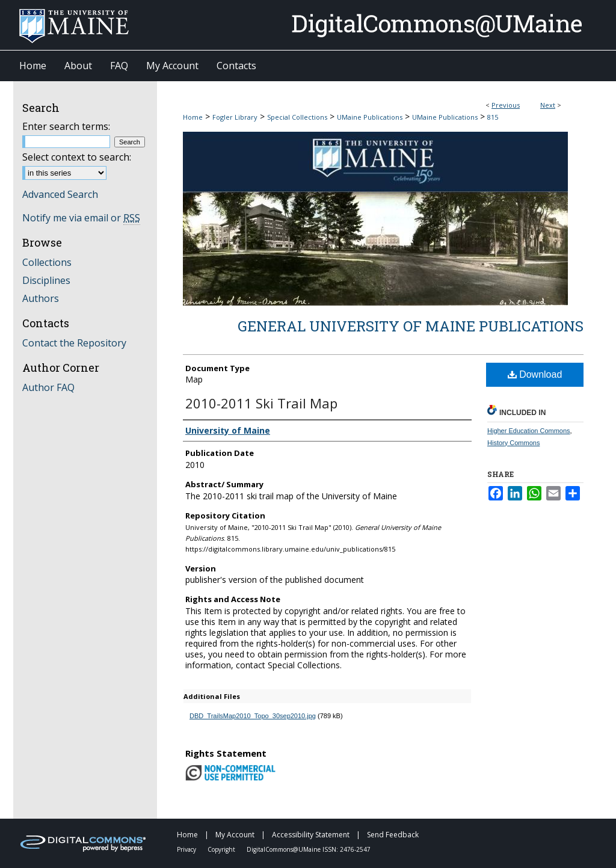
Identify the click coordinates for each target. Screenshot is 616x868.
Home (193, 117)
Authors (41, 298)
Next (548, 105)
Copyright (222, 849)
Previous (506, 105)
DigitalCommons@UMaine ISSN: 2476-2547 (309, 849)
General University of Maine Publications (411, 326)
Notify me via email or (81, 218)
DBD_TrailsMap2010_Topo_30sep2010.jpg (253, 716)
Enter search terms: (66, 126)
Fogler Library (235, 117)
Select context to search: (77, 157)
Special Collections (297, 117)
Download (535, 374)
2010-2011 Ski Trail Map (261, 403)
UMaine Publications (370, 117)
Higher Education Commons (529, 431)
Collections (47, 262)
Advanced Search (60, 194)
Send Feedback (393, 835)
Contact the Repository (74, 343)
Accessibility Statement (312, 835)
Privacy (187, 849)
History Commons (513, 443)
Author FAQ (48, 387)
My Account (236, 835)
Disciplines (46, 280)
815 (493, 117)
